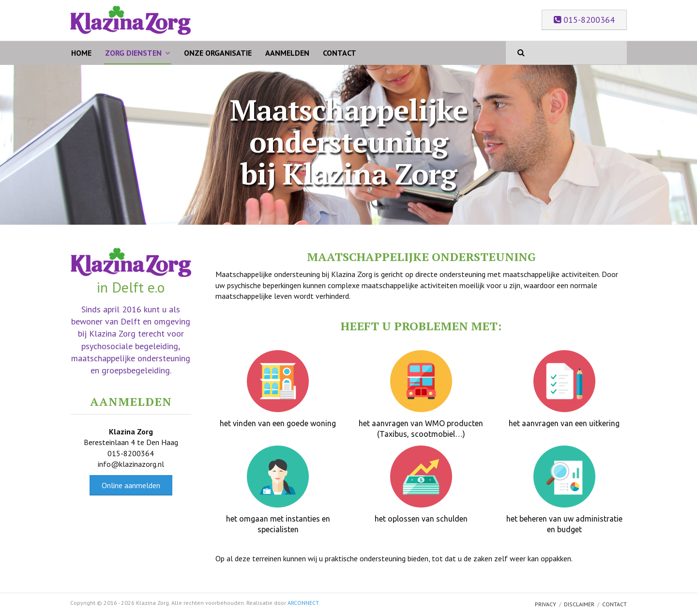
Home (81, 53)
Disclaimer (579, 604)
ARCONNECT (303, 603)
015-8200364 (584, 20)
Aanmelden (287, 53)
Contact (340, 53)
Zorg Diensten (133, 53)
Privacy (545, 604)
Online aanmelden (131, 485)
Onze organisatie (218, 53)
